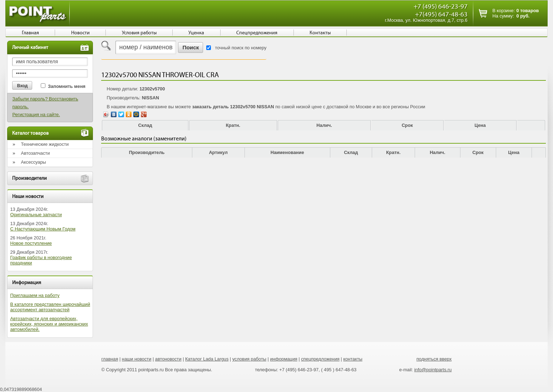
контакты (353, 359)
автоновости (168, 359)
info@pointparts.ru (433, 370)
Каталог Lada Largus (207, 359)
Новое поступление (31, 243)
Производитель (147, 152)
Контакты (320, 33)
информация (283, 359)
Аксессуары (33, 162)
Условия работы (139, 33)
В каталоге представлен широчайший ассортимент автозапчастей (50, 307)
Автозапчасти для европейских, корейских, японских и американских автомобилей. (49, 324)
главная (110, 359)
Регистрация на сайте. (36, 115)
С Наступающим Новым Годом (43, 229)
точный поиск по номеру (241, 48)
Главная (30, 33)
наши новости (137, 359)
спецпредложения (320, 359)
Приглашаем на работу (35, 295)
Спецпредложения (257, 33)
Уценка (196, 33)
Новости (80, 33)
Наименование (287, 152)
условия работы (249, 359)
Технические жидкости (45, 144)
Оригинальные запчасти (36, 215)
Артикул (218, 152)
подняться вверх (434, 359)
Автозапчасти (35, 153)
